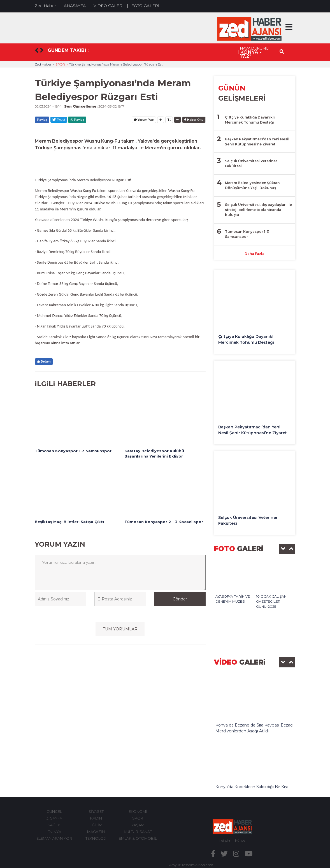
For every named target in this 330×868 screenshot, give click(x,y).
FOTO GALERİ (145, 6)
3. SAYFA (54, 818)
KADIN (96, 818)
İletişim (225, 840)
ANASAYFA (75, 6)
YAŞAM (138, 825)
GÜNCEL (54, 811)
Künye (240, 840)
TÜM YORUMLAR (120, 629)
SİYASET (96, 811)
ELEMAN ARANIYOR (54, 838)
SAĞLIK (54, 825)
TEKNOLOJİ (96, 838)
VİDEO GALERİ (109, 6)
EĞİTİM (96, 825)
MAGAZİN (96, 832)
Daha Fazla (255, 254)
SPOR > (62, 64)
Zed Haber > (45, 64)
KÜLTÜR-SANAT (138, 832)
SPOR (138, 818)
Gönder (180, 599)
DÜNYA (54, 832)
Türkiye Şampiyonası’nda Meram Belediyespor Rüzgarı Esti (116, 64)
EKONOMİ (138, 811)
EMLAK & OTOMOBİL (138, 838)
